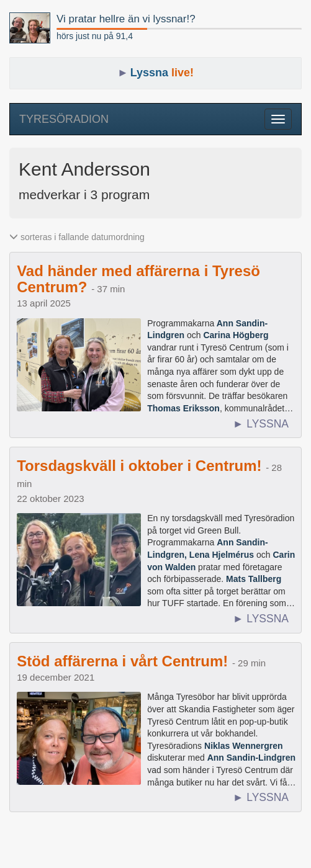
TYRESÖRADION (64, 119)
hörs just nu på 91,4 (95, 36)
